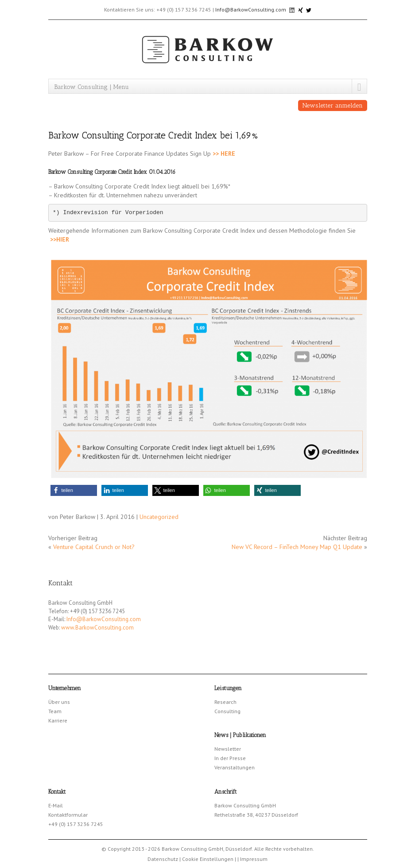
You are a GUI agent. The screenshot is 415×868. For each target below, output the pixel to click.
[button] (74, 490)
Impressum (254, 859)
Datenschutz (163, 859)
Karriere (58, 720)
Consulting (227, 711)
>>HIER (60, 239)
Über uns (59, 702)
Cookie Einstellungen (208, 859)
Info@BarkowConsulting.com (251, 10)
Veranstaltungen (235, 767)
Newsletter (228, 749)
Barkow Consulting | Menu (91, 87)
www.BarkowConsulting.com (97, 628)
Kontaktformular (68, 815)
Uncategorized (159, 517)
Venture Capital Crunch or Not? (94, 547)
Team (55, 711)
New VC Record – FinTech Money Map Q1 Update (297, 547)
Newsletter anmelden (333, 106)
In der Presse (230, 758)
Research (225, 702)
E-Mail (56, 805)
